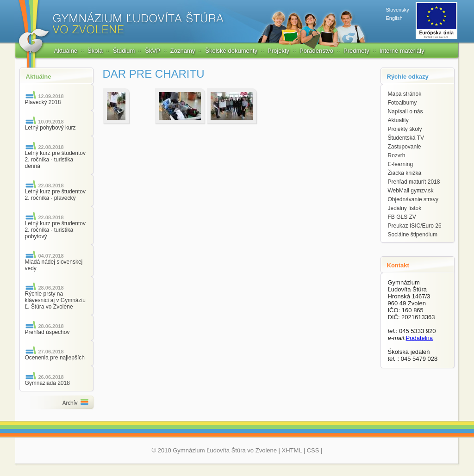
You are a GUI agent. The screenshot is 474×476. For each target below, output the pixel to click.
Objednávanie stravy (413, 199)
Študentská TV (406, 138)
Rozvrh (397, 155)
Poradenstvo (316, 51)
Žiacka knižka (405, 173)
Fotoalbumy (402, 103)
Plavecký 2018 (43, 102)
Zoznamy (183, 51)
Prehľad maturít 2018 (414, 182)
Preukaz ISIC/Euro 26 (415, 226)
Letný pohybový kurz (50, 128)
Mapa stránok (405, 94)
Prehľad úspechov (47, 332)
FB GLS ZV (402, 217)
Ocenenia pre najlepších (55, 358)
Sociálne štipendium (413, 235)
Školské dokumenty (231, 51)
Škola (95, 51)
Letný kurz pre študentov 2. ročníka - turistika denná (55, 160)
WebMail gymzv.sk (411, 191)
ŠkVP (153, 51)
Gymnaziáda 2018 (47, 383)
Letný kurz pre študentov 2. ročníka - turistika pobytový (55, 230)
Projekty (278, 51)
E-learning (401, 164)
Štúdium (124, 51)
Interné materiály (402, 51)
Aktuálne (66, 51)
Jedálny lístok (405, 208)
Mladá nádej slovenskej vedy (54, 265)
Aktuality (398, 120)
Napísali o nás (405, 111)
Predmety (356, 51)
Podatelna (420, 338)
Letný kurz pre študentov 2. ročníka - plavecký (55, 195)
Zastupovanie (405, 147)
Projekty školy (405, 129)
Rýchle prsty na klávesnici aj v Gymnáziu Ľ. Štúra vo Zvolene (55, 300)
